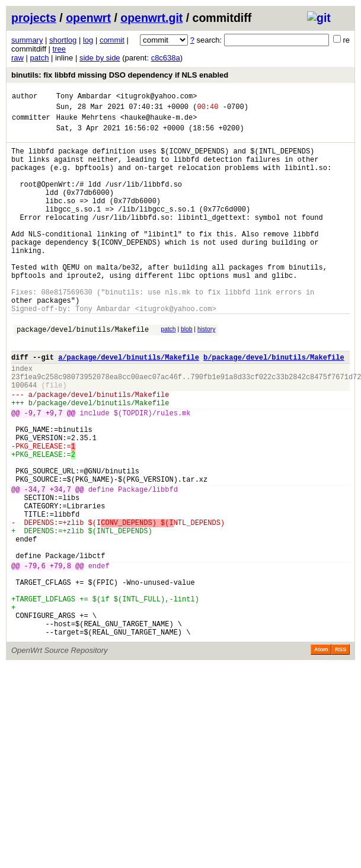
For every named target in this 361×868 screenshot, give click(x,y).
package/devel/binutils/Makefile (83, 374)
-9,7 (33, 471)
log (88, 40)
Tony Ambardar (84, 97)
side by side (100, 58)
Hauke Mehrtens (86, 122)
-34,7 (35, 564)
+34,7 (60, 564)
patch (40, 58)
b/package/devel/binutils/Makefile (274, 405)
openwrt (88, 18)
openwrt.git (151, 18)
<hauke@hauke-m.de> (159, 122)
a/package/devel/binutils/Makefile (129, 405)
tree (59, 49)
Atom (321, 754)
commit (112, 40)
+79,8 (60, 656)
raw (17, 58)
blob (187, 372)
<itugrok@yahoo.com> (157, 97)
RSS (341, 754)
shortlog (63, 40)
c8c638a (166, 58)
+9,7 (54, 471)
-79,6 (35, 656)
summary (27, 40)
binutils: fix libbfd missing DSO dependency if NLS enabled (120, 75)
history (206, 372)
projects (34, 18)
